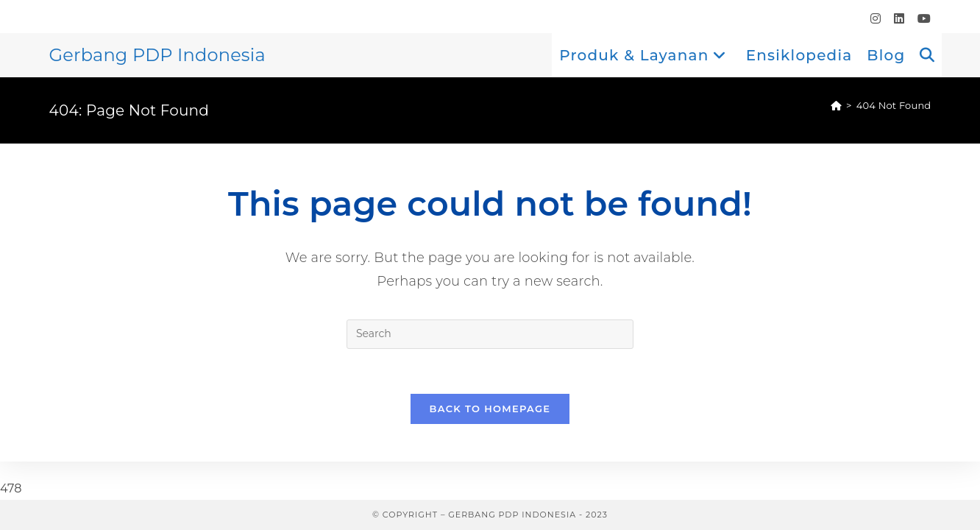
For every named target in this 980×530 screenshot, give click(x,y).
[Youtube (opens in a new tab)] (921, 19)
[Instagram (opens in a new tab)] (876, 19)
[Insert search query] (490, 334)
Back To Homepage (490, 409)
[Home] (836, 105)
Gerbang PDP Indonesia (157, 55)
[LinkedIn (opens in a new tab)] (899, 19)
